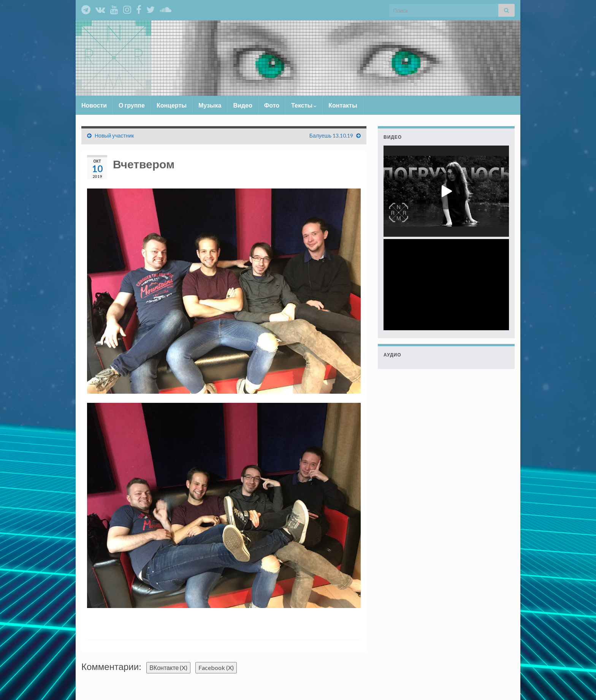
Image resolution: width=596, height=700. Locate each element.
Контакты (343, 105)
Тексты (304, 105)
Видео (243, 105)
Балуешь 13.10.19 (331, 135)
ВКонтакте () (168, 668)
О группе (132, 105)
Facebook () (216, 668)
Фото (272, 105)
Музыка (210, 105)
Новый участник (114, 135)
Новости (94, 105)
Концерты (172, 105)
